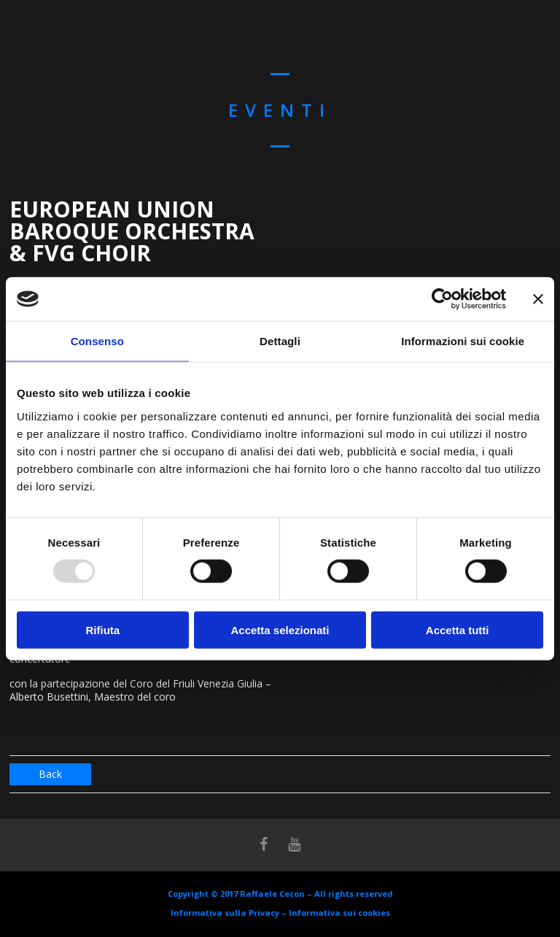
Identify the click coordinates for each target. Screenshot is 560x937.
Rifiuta (102, 629)
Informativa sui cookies (339, 913)
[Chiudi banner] (538, 299)
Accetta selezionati (280, 629)
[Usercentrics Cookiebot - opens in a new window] (442, 299)
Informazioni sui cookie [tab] (463, 341)
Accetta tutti (458, 629)
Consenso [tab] (97, 341)
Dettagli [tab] (280, 341)
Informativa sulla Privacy (225, 913)
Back (50, 774)
